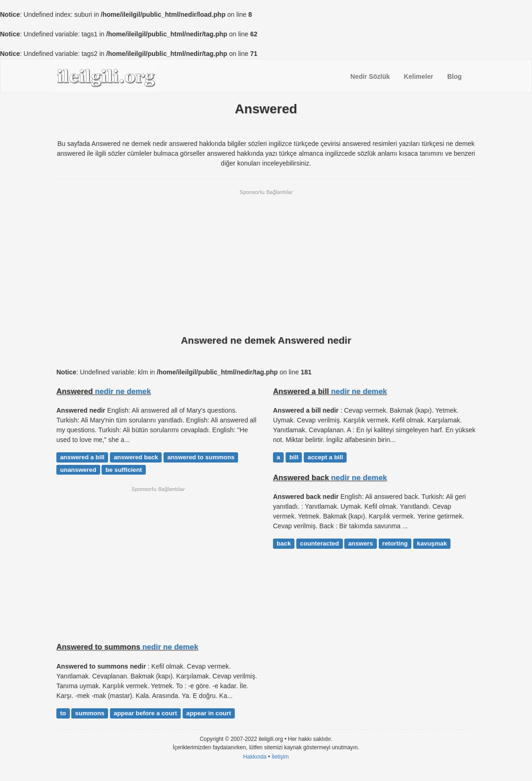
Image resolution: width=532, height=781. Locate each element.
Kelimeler (419, 76)
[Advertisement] (266, 261)
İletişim (280, 757)
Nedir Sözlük (370, 76)
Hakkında (255, 757)
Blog (454, 76)
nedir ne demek (123, 391)
